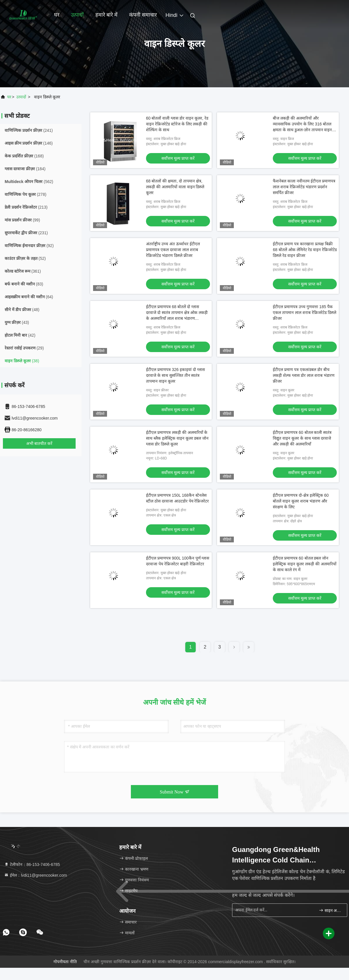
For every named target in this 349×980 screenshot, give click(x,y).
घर (57, 15)
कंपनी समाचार (143, 15)
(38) (22, 361)
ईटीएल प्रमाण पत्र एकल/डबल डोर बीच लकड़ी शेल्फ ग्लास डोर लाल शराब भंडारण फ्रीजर (303, 375)
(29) (24, 348)
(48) (22, 310)
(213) (26, 207)
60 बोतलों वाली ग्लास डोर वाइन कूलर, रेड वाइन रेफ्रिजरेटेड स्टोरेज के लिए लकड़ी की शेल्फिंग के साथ (177, 124)
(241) (29, 130)
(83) (24, 284)
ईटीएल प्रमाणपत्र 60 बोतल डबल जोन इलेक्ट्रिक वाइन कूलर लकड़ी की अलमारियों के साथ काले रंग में (305, 564)
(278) (25, 194)
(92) (29, 246)
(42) (20, 335)
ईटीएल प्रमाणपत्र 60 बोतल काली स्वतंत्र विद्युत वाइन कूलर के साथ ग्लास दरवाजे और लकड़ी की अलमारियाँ (302, 438)
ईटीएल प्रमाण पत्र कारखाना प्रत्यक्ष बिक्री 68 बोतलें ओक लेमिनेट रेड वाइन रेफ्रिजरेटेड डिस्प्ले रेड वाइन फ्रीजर (305, 250)
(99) (22, 220)
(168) (24, 156)
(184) (25, 169)
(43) (17, 322)
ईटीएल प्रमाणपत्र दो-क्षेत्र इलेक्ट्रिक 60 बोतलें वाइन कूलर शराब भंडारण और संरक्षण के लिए (301, 501)
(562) (29, 182)
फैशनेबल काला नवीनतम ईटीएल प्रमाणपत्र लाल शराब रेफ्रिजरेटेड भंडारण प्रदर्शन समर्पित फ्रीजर (304, 187)
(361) (23, 271)
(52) (25, 258)
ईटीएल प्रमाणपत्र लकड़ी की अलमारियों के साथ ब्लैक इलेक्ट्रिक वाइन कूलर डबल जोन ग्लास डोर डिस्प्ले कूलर (177, 438)
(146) (29, 143)
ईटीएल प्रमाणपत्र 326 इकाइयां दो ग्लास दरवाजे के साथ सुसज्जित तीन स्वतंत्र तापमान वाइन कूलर (175, 375)
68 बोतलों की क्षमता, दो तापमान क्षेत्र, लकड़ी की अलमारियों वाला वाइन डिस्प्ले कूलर (175, 187)
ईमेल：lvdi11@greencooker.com (35, 875)
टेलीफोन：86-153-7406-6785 (32, 864)
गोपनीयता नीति (65, 962)
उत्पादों (77, 15)
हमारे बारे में (106, 15)
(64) (29, 297)
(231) (26, 233)
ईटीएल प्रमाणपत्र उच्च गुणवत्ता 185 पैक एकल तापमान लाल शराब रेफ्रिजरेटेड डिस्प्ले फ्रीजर (304, 313)
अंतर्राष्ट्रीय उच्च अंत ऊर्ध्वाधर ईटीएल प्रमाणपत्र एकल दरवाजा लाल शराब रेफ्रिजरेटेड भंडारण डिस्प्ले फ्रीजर (173, 250)
